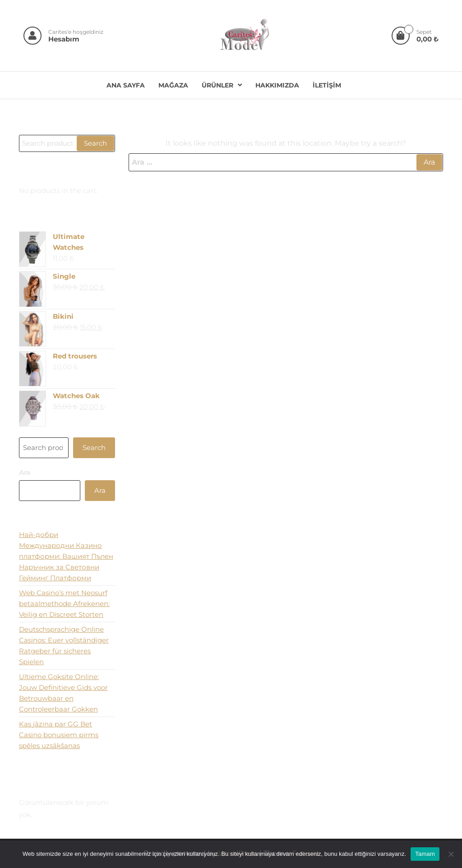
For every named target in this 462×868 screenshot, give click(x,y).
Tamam (425, 854)
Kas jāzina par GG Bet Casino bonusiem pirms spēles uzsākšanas (59, 735)
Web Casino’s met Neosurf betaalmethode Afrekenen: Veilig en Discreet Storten (64, 604)
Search (95, 143)
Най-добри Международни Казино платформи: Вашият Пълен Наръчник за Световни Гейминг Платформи (66, 556)
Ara (25, 472)
